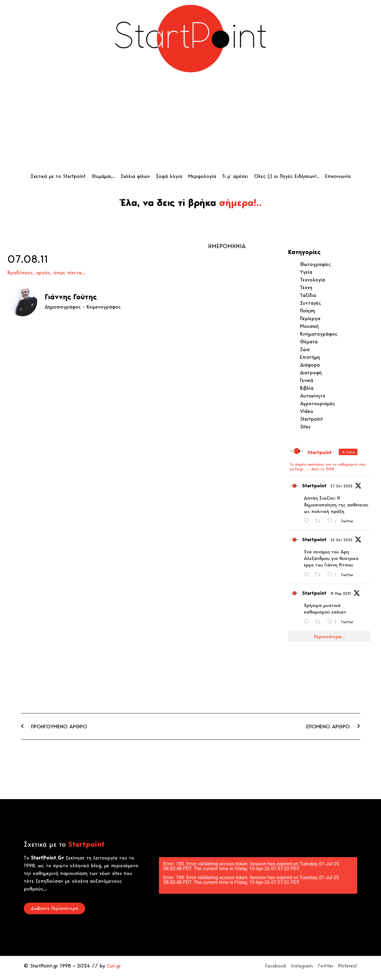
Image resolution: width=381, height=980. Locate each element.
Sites (305, 427)
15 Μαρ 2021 (341, 593)
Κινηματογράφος (319, 334)
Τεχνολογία (313, 280)
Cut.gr (114, 966)
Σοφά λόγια (169, 176)
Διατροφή (311, 372)
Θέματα (309, 342)
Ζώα (305, 349)
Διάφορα (310, 365)
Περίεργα (310, 318)
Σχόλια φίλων (135, 176)
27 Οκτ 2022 (341, 486)
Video (307, 411)
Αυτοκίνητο (313, 396)
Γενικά (307, 380)
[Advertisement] (191, 125)
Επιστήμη (310, 357)
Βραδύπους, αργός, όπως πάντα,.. (46, 273)
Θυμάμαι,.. (103, 176)
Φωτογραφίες (316, 264)
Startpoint (311, 419)
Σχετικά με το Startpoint (58, 176)
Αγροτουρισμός (318, 403)
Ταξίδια (308, 295)
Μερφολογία (202, 176)
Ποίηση (308, 311)
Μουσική (309, 326)
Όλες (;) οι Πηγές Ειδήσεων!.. (286, 176)
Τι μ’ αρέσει (235, 176)
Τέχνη (306, 287)
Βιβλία (307, 388)
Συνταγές (311, 303)
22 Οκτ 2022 (341, 540)
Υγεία (306, 272)
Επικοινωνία (338, 176)
